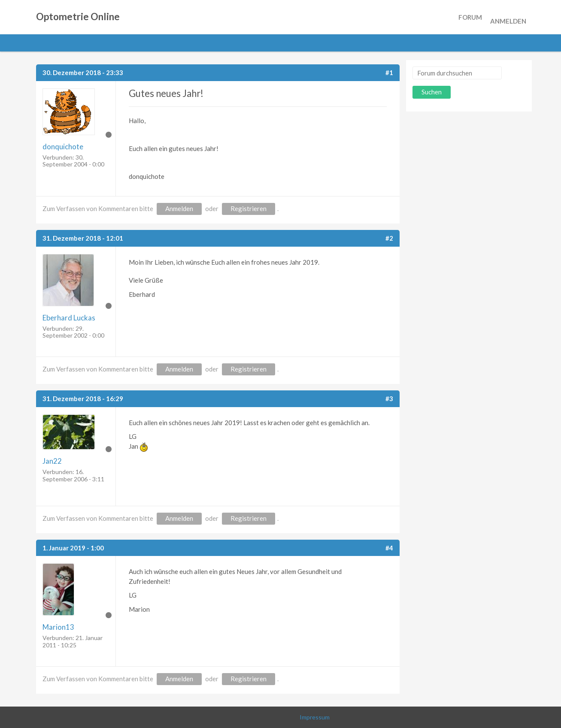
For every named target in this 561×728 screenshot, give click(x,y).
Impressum (315, 717)
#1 (389, 72)
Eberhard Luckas (69, 318)
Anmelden (508, 17)
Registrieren (249, 208)
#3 (389, 399)
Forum (470, 17)
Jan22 (52, 461)
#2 (389, 238)
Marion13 (58, 627)
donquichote (63, 147)
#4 (389, 548)
